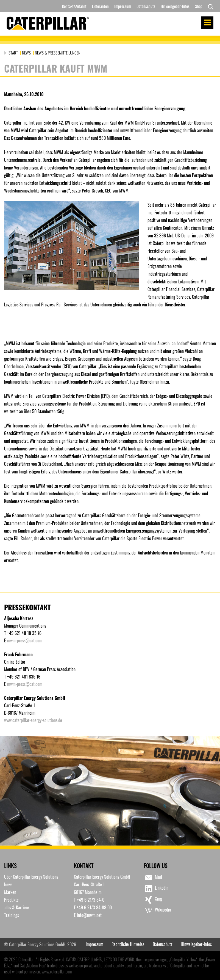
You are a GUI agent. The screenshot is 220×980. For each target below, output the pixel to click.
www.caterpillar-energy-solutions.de (33, 720)
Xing (153, 899)
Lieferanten (100, 6)
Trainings (12, 915)
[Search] (209, 6)
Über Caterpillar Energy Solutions (31, 877)
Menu (207, 23)
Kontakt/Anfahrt (74, 6)
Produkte (11, 900)
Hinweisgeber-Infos (175, 6)
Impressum (123, 6)
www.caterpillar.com (57, 972)
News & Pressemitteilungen (58, 53)
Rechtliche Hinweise (128, 944)
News (26, 53)
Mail (153, 878)
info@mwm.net (89, 915)
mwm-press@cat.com (25, 640)
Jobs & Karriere (17, 907)
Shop (199, 6)
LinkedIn (156, 889)
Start (14, 53)
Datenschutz (146, 6)
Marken (10, 892)
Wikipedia (158, 910)
